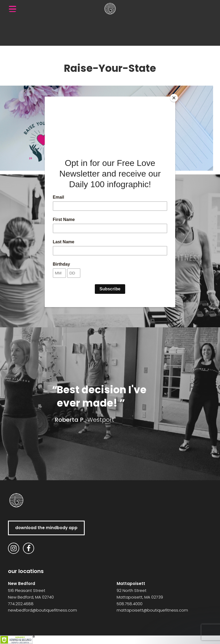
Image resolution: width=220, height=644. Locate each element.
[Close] (174, 98)
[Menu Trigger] (13, 9)
